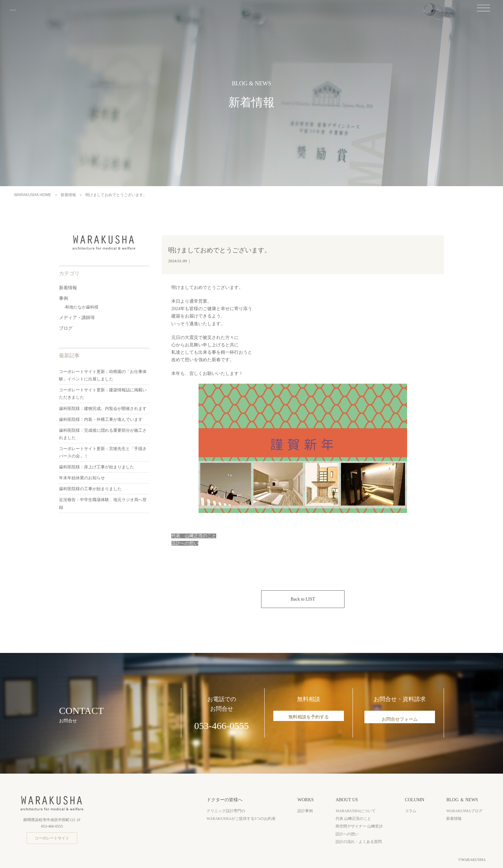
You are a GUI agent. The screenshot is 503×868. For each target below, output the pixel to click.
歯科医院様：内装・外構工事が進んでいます (101, 419)
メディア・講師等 (77, 318)
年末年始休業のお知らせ (82, 478)
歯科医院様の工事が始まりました (90, 489)
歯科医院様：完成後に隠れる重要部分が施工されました (103, 434)
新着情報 (68, 288)
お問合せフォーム (400, 719)
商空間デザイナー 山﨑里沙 (359, 826)
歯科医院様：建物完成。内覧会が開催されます (103, 408)
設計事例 (305, 811)
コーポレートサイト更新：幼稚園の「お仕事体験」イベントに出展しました (103, 375)
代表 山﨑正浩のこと (353, 819)
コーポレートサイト (52, 838)
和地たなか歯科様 (82, 307)
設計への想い (347, 834)
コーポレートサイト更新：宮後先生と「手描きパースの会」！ (103, 452)
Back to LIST (303, 599)
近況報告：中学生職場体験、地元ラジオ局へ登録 (103, 503)
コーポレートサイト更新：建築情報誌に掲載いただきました (103, 394)
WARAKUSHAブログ (464, 811)
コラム (411, 811)
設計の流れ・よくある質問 (359, 842)
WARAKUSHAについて (356, 811)
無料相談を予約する (309, 719)
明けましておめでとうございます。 (219, 250)
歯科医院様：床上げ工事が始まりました (97, 467)
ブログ (66, 328)
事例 (64, 298)
